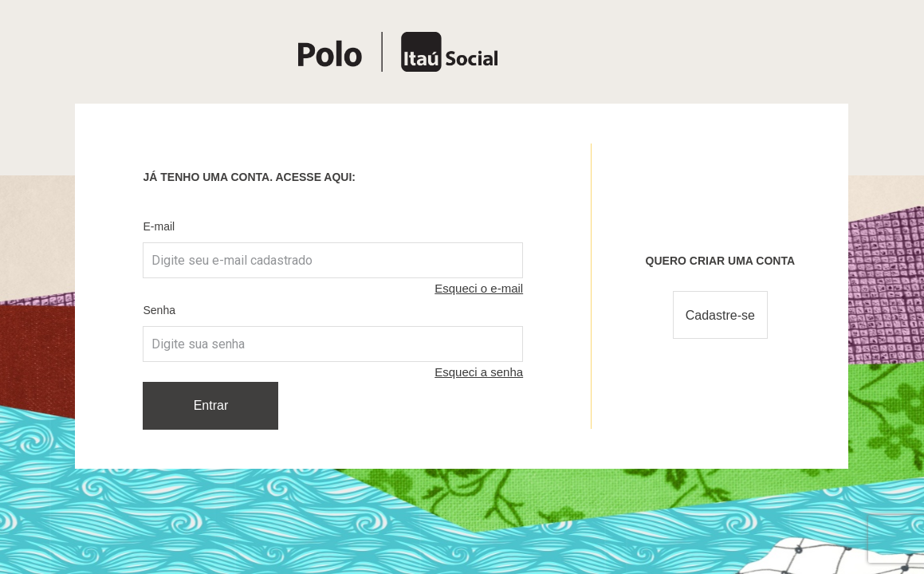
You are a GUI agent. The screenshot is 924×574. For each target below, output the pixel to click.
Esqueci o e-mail (479, 288)
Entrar (211, 405)
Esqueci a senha (479, 372)
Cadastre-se (720, 315)
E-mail (159, 226)
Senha (159, 310)
